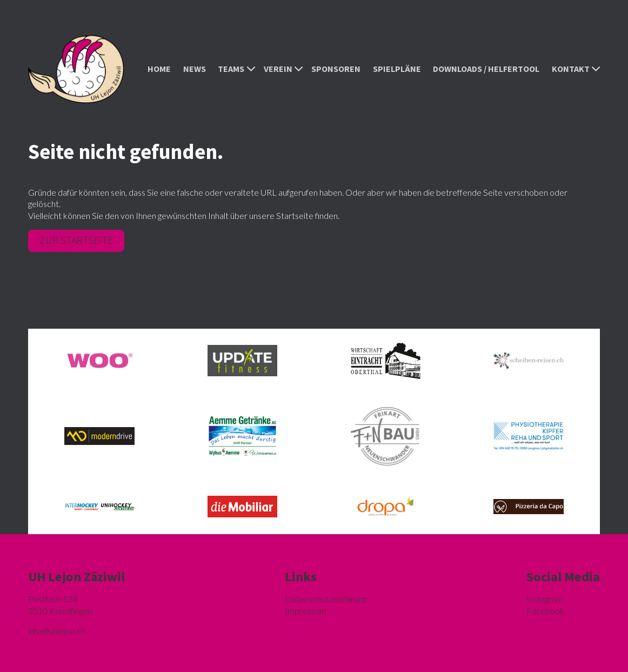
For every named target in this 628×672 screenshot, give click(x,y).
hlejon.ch (57, 631)
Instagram (545, 599)
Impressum (306, 611)
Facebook (545, 611)
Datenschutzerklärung (326, 599)
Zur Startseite (76, 240)
